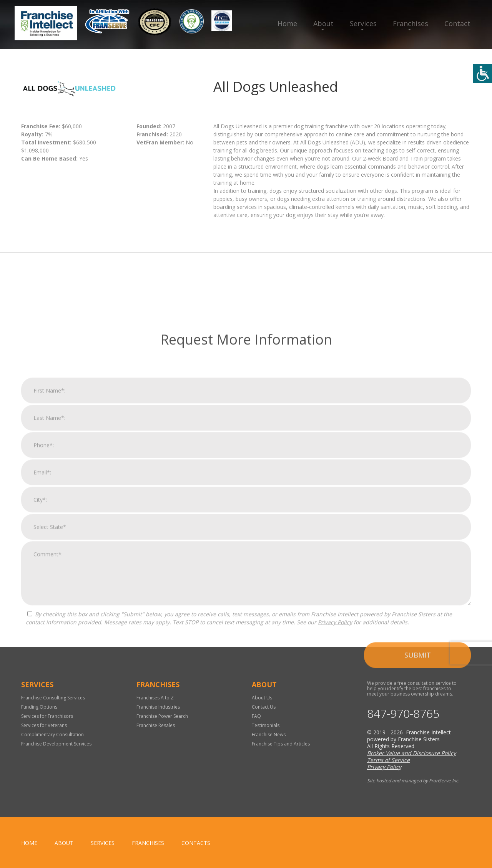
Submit (418, 769)
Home (287, 23)
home (29, 843)
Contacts (196, 843)
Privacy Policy (335, 736)
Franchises (411, 23)
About (323, 23)
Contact (457, 23)
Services (363, 23)
